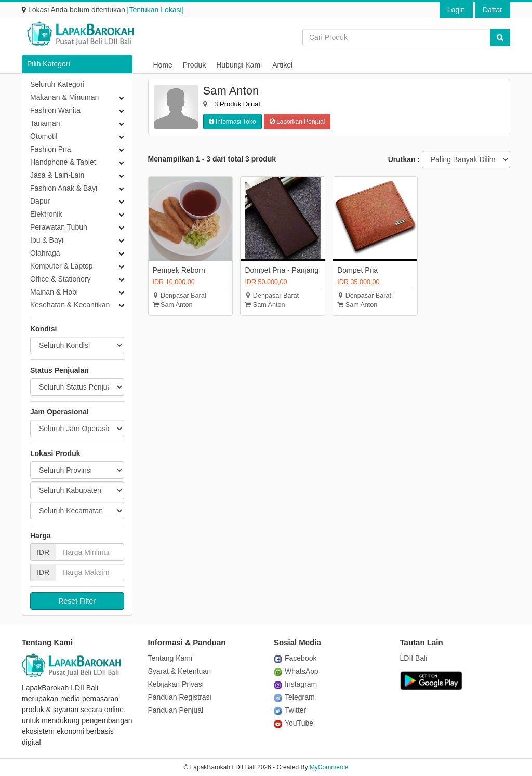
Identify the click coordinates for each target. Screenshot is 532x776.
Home (163, 65)
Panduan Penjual (176, 710)
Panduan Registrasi (180, 697)
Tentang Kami (170, 658)
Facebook (295, 658)
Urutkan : (404, 159)
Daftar (493, 10)
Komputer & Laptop (62, 266)
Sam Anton (173, 305)
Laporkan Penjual (297, 122)
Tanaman (45, 123)
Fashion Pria (51, 149)
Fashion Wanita (55, 110)
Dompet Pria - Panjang (282, 270)
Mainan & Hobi (54, 292)
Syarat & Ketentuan (179, 671)
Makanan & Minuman (64, 97)
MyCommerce (329, 767)
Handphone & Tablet (63, 162)
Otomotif (44, 136)
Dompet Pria (357, 270)
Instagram (295, 684)
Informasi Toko (232, 122)
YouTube (294, 723)
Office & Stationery (60, 279)
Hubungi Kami (239, 65)
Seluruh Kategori (57, 84)
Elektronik (46, 214)
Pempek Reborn (179, 270)
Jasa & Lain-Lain (57, 175)
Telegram (294, 697)
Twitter (290, 710)
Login (456, 10)
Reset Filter (77, 601)
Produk (194, 65)
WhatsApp (296, 671)
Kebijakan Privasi (176, 684)
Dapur (40, 201)
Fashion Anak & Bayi (64, 188)
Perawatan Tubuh (59, 227)
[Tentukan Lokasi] (156, 10)
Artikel (282, 65)
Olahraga (45, 253)
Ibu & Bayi (47, 240)
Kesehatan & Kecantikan (70, 305)
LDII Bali (414, 658)
